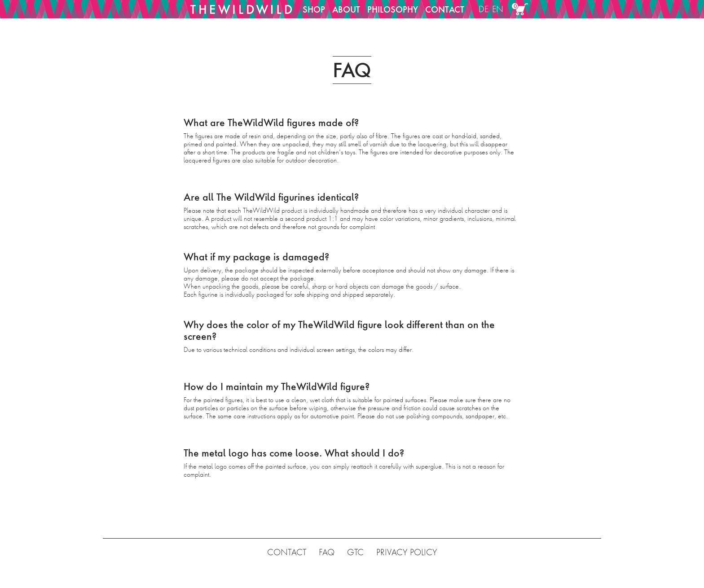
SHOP (314, 9)
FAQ (327, 552)
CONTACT (445, 9)
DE (484, 9)
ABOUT (346, 9)
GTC (355, 552)
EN (498, 9)
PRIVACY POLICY (407, 552)
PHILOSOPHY (393, 9)
